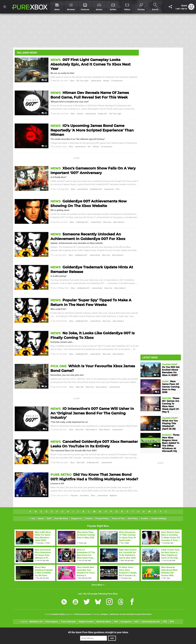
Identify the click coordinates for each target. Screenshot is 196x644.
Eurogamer (126, 622)
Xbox (72, 81)
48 (44, 80)
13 (44, 146)
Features (74, 496)
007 (89, 147)
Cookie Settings (159, 519)
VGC (137, 622)
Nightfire (113, 496)
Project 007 (102, 114)
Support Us (76, 519)
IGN (116, 622)
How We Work (61, 519)
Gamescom (109, 189)
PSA (118, 189)
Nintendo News (104, 622)
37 (44, 189)
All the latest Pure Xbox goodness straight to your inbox (98, 632)
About (41, 519)
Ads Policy (133, 519)
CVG (165, 622)
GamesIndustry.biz (151, 622)
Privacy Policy (102, 519)
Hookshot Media (58, 614)
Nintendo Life (36, 622)
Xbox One (107, 222)
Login (178, 9)
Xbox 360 (80, 387)
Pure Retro (84, 496)
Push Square (52, 622)
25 (44, 321)
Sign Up (184, 9)
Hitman (106, 81)
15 (44, 113)
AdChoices (114, 614)
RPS (172, 622)
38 (44, 387)
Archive (145, 519)
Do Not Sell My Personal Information (136, 614)
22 (44, 222)
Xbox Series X (119, 222)
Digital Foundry (86, 622)
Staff (49, 519)
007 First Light (82, 81)
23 (44, 255)
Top (32, 519)
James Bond (96, 81)
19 (156, 429)
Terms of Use (118, 519)
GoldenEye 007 (96, 189)
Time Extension (68, 622)
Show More (98, 585)
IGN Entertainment (83, 614)
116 (44, 354)
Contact (89, 519)
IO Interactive (117, 81)
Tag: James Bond (27, 53)
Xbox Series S (104, 430)
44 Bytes (105, 614)
